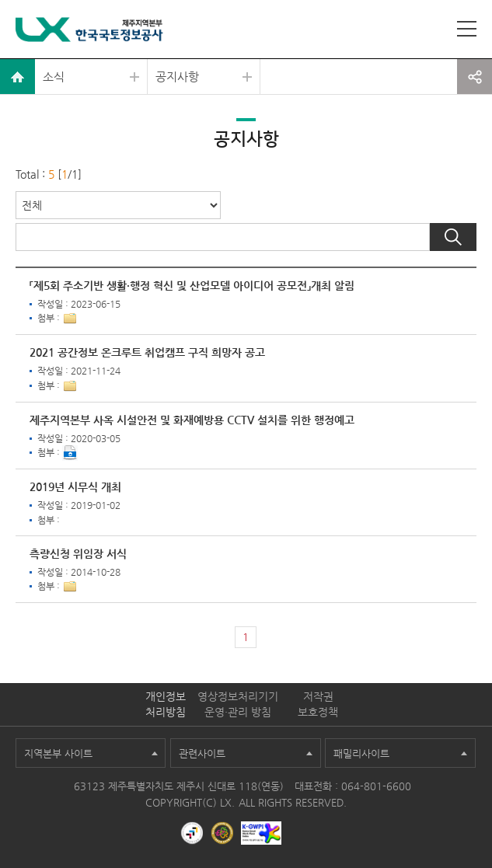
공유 (475, 77)
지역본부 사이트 (58, 753)
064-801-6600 (376, 786)
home (17, 77)
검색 (453, 237)
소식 (54, 77)
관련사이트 (202, 753)
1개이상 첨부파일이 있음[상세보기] (70, 319)
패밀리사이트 (361, 753)
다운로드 (70, 453)
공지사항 (177, 77)
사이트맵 (467, 29)
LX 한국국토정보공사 (89, 32)
